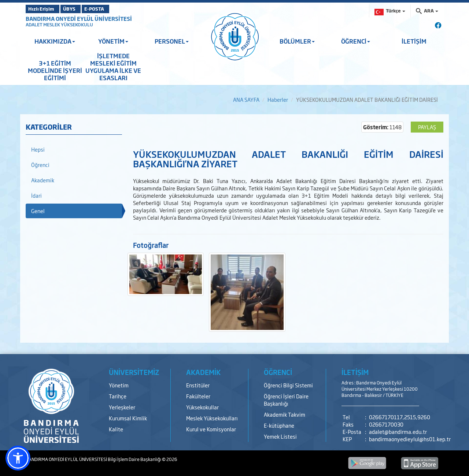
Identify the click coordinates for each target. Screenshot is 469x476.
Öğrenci (40, 165)
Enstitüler (198, 385)
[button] (18, 458)
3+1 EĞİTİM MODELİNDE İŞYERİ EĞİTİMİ (55, 70)
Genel (38, 211)
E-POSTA (114, 9)
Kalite (116, 429)
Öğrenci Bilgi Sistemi (288, 385)
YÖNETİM (113, 41)
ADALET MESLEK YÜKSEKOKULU (59, 25)
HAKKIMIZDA (55, 41)
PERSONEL (172, 41)
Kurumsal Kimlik (128, 418)
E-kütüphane (279, 425)
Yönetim (119, 385)
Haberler (278, 99)
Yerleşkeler (122, 407)
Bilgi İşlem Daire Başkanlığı (135, 459)
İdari (36, 195)
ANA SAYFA (246, 99)
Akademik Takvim (285, 414)
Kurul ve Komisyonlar (211, 429)
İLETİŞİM (414, 41)
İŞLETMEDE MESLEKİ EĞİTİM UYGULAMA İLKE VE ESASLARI (113, 67)
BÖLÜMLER (297, 41)
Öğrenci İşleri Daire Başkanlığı (286, 400)
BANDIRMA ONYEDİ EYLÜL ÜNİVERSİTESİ (79, 18)
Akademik (43, 180)
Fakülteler (198, 396)
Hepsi (38, 149)
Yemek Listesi (280, 436)
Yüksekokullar (202, 407)
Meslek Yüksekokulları (212, 418)
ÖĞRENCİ (356, 41)
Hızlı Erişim (44, 9)
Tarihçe (118, 396)
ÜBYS (80, 9)
